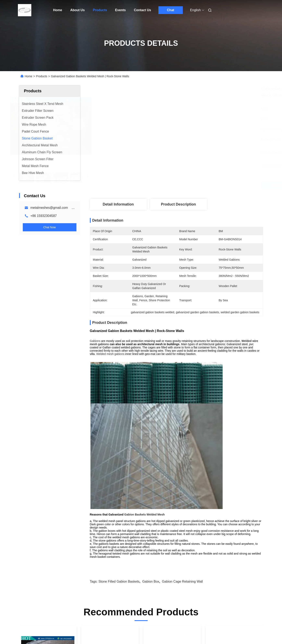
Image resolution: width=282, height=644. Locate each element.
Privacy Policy (54, 636)
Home (58, 10)
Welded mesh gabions (110, 354)
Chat (171, 10)
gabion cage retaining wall (182, 437)
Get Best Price (198, 185)
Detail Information (118, 204)
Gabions (95, 341)
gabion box (151, 437)
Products (100, 10)
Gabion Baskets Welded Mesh (144, 370)
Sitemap (37, 636)
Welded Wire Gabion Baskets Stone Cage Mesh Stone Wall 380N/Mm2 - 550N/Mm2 (109, 545)
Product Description (178, 204)
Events (120, 10)
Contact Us (142, 10)
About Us (77, 10)
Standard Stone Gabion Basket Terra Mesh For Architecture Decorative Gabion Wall (234, 545)
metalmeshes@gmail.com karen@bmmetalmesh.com (71, 208)
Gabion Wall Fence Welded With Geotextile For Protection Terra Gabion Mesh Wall (169, 545)
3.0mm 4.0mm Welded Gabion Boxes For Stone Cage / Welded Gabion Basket (44, 545)
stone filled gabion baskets (119, 437)
